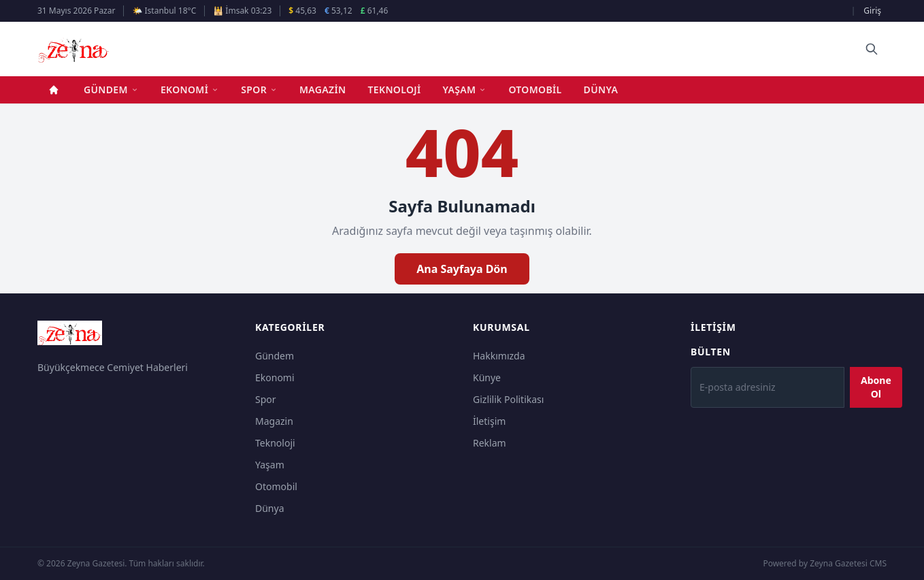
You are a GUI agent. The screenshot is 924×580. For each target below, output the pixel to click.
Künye (487, 377)
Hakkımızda (499, 356)
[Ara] (872, 49)
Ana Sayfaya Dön (462, 269)
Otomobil (535, 90)
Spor (259, 90)
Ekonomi (190, 90)
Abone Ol (876, 387)
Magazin (323, 90)
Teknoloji (395, 90)
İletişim (489, 421)
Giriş (872, 11)
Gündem (111, 90)
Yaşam (465, 90)
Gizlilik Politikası (508, 399)
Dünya (601, 90)
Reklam (490, 443)
